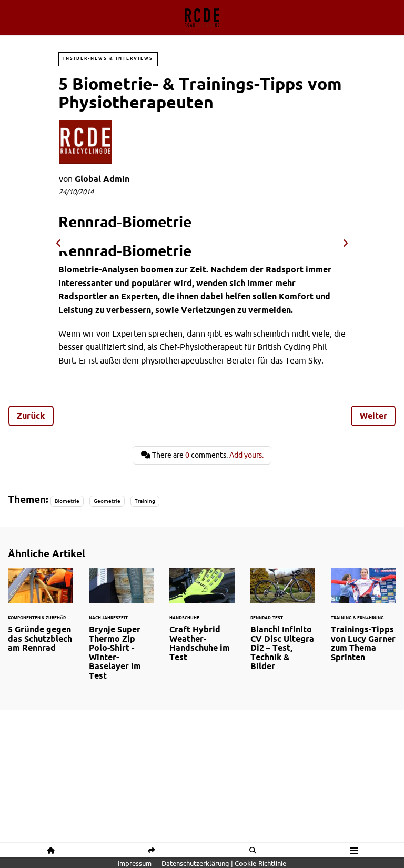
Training (145, 501)
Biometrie (67, 501)
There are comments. (202, 455)
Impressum (135, 863)
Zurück (31, 416)
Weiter (373, 416)
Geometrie (107, 501)
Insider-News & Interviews (108, 59)
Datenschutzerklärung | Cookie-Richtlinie (224, 863)
